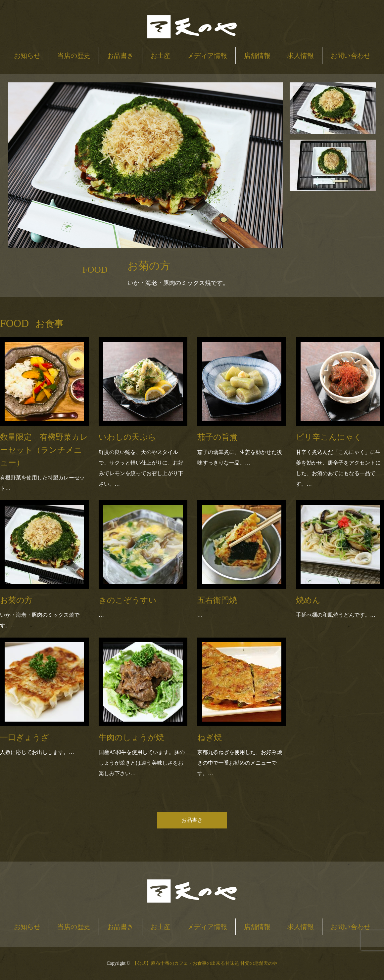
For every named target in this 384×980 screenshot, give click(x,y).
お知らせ (27, 56)
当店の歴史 (74, 56)
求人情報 (301, 56)
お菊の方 (16, 600)
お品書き (120, 56)
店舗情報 (257, 56)
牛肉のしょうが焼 (131, 737)
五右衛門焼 (217, 600)
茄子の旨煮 (217, 437)
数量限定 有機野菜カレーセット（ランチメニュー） (44, 450)
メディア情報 (207, 56)
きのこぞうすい (128, 600)
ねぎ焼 (210, 737)
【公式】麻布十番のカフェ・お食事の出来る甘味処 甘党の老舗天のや (205, 963)
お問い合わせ (351, 56)
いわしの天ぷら (127, 437)
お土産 (161, 56)
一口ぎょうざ (24, 737)
